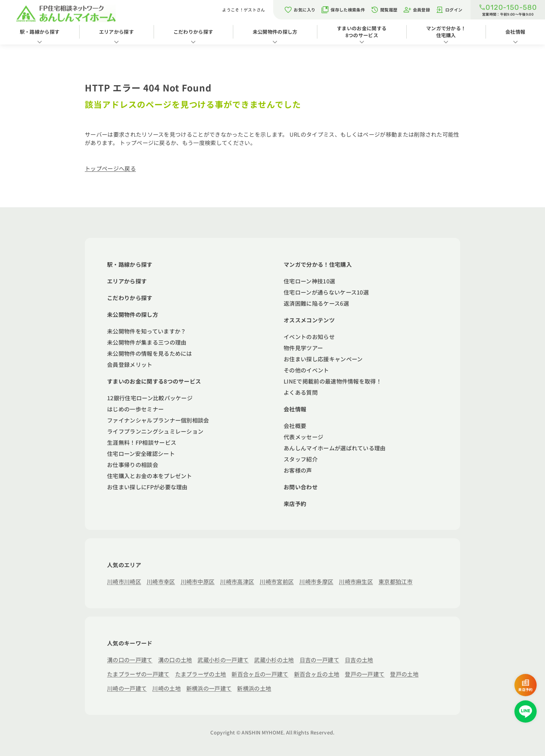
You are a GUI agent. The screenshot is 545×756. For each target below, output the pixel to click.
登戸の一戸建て (365, 674)
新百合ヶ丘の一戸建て (260, 674)
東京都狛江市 (396, 581)
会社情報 (295, 409)
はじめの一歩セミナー (135, 409)
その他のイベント (306, 370)
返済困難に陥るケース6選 (316, 303)
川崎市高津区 (237, 581)
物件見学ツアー (303, 348)
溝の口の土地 (175, 660)
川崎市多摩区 (316, 581)
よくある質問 (301, 392)
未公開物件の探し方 (275, 32)
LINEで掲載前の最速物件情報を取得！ (333, 381)
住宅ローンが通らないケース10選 (326, 292)
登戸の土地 (404, 674)
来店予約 (295, 504)
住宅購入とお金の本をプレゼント (150, 476)
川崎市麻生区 (356, 581)
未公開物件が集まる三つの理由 (147, 342)
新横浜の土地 (254, 688)
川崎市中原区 (198, 581)
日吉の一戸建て (319, 660)
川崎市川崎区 (124, 581)
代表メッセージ (303, 437)
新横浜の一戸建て (209, 688)
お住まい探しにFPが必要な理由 (147, 487)
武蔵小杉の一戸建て (223, 660)
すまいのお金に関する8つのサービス (362, 32)
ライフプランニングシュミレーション (155, 431)
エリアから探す (116, 32)
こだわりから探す (193, 32)
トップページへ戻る (110, 168)
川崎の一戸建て (127, 688)
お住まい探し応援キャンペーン (323, 359)
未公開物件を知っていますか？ (147, 331)
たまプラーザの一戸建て (138, 674)
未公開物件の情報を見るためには (150, 353)
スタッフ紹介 (301, 459)
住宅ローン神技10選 (309, 281)
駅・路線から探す (40, 32)
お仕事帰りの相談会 (133, 465)
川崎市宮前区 (277, 581)
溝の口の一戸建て (130, 660)
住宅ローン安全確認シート (141, 453)
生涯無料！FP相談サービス (142, 442)
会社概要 (295, 426)
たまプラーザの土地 (201, 674)
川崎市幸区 (161, 581)
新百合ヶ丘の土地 (317, 674)
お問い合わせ (301, 487)
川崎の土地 (166, 688)
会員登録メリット (130, 364)
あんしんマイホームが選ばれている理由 (335, 448)
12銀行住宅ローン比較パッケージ (150, 398)
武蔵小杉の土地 (274, 660)
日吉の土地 (359, 660)
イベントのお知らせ (309, 337)
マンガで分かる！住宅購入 (446, 32)
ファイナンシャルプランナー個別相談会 (158, 420)
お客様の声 (298, 470)
